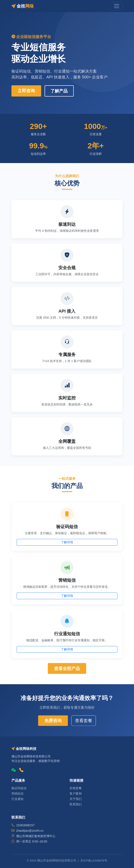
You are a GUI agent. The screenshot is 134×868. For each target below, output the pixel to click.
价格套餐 (76, 788)
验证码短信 (19, 788)
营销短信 (17, 793)
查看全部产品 (67, 669)
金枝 (23, 6)
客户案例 (76, 793)
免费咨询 (53, 722)
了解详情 (67, 543)
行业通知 (17, 799)
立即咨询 (26, 91)
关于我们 (76, 799)
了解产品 (59, 91)
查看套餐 (84, 721)
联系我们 (76, 804)
